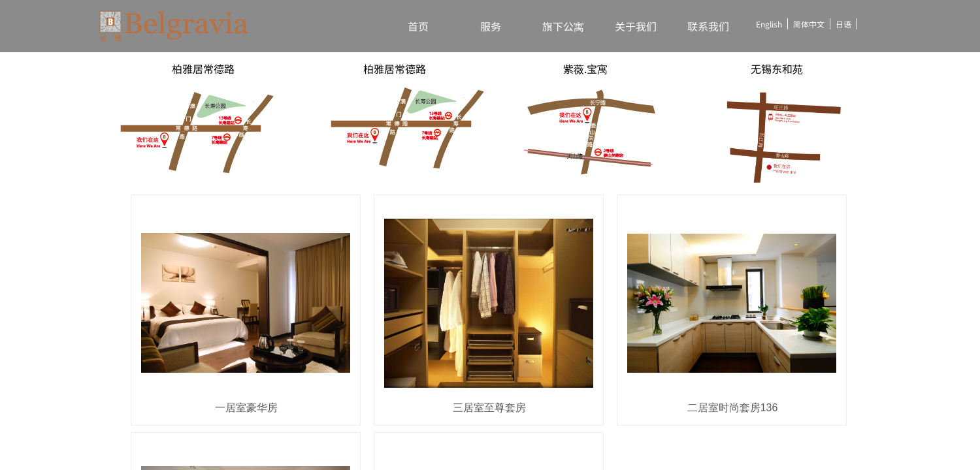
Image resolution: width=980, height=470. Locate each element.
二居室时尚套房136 (733, 408)
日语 (843, 24)
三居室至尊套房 (489, 408)
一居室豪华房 (246, 408)
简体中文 (809, 24)
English (769, 24)
